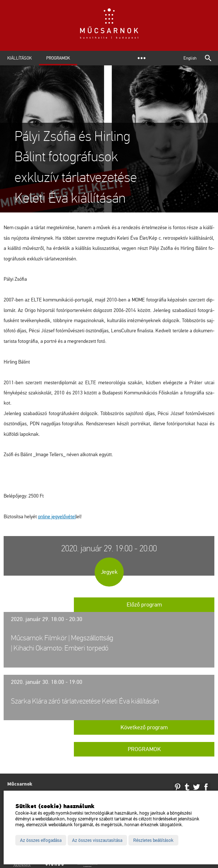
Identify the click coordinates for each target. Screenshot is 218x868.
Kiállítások (19, 58)
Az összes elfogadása (41, 840)
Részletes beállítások (153, 840)
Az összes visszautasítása (97, 840)
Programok (58, 58)
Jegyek (109, 572)
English (190, 58)
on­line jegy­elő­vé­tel (57, 517)
